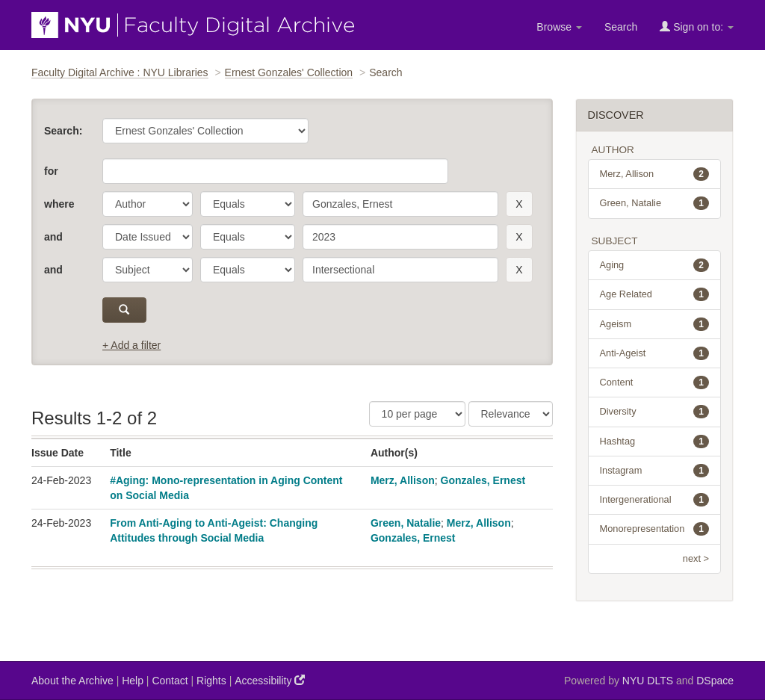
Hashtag (655, 442)
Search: (63, 131)
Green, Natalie (406, 523)
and (53, 237)
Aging (655, 265)
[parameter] (148, 204)
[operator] (248, 204)
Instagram (655, 471)
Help (133, 681)
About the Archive (72, 681)
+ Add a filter (131, 345)
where (59, 204)
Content (655, 382)
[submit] (124, 310)
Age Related (655, 294)
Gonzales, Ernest (483, 480)
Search (621, 27)
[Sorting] (511, 414)
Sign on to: (697, 27)
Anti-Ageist (655, 353)
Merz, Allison (403, 480)
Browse (559, 27)
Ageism (655, 324)
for (51, 171)
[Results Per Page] (417, 414)
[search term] (400, 204)
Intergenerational (655, 500)
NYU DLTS (648, 681)
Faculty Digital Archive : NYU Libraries (120, 72)
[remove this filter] (519, 204)
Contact (170, 681)
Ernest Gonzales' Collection (289, 72)
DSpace (715, 681)
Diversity (655, 412)
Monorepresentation (655, 529)
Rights (211, 681)
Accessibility (270, 680)
